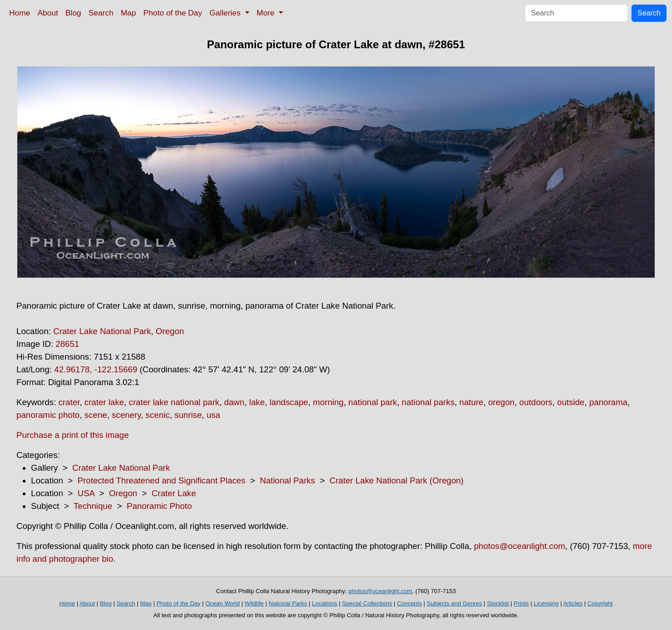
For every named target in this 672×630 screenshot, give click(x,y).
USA (86, 493)
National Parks (288, 480)
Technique (93, 506)
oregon (501, 402)
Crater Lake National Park (102, 331)
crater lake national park (174, 402)
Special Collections (367, 603)
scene (96, 415)
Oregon (170, 331)
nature (471, 402)
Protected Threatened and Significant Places (161, 480)
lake (257, 402)
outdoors (536, 402)
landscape (289, 402)
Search (101, 13)
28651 (67, 344)
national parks (428, 402)
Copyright (600, 603)
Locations (325, 603)
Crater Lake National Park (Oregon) (397, 480)
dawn (234, 402)
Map (128, 13)
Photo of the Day (173, 13)
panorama (608, 402)
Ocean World (223, 603)
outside (571, 402)
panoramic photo (48, 415)
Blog (74, 13)
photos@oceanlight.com (519, 546)
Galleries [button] (226, 13)
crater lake (104, 402)
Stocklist (498, 603)
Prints (521, 603)
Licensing (546, 603)
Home (20, 13)
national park (373, 402)
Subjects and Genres (454, 603)
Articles (573, 603)
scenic (158, 415)
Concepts (410, 603)
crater (69, 402)
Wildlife (254, 603)
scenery (127, 415)
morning (328, 402)
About (48, 13)
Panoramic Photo (159, 506)
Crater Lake (174, 493)
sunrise (188, 415)
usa (214, 415)
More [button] (267, 13)
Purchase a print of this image (73, 435)
